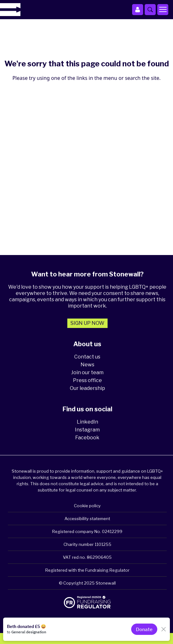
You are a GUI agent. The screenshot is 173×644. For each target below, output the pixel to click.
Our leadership (87, 388)
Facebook (87, 438)
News (87, 365)
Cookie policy (87, 506)
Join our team (87, 372)
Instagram (87, 430)
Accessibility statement (87, 519)
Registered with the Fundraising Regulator (87, 570)
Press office (87, 380)
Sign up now (87, 323)
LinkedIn (87, 422)
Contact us (87, 357)
